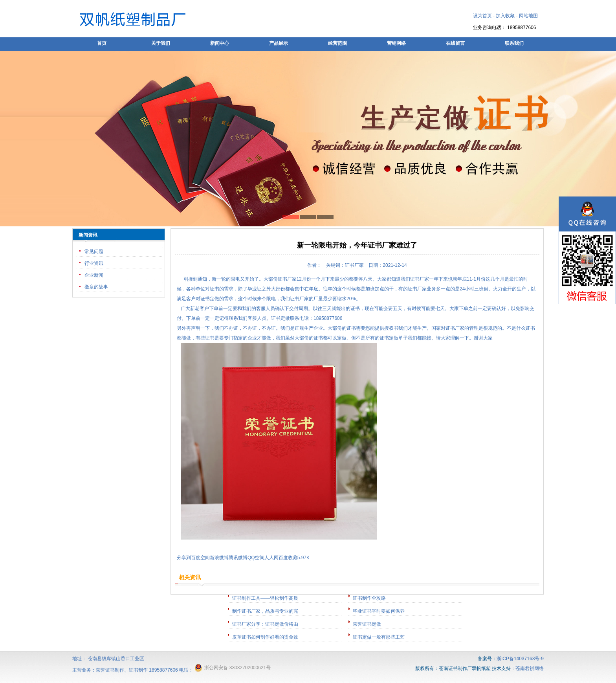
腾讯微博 (238, 558)
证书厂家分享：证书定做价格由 (265, 624)
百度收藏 (288, 558)
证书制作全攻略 (369, 598)
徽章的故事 (96, 287)
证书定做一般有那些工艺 (379, 637)
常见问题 (94, 252)
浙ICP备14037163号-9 (520, 659)
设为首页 (482, 16)
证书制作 (138, 670)
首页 (102, 43)
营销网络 (396, 43)
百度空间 (200, 558)
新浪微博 (219, 558)
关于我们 (161, 43)
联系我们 (514, 43)
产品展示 (279, 43)
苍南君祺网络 (530, 668)
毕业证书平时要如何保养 (379, 611)
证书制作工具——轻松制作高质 (265, 598)
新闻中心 (220, 43)
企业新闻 (94, 275)
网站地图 (528, 16)
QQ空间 (256, 558)
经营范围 (337, 43)
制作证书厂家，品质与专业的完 (265, 611)
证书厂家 (354, 265)
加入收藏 (505, 16)
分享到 (184, 558)
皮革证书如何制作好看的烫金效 (265, 637)
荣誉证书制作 (110, 670)
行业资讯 (94, 263)
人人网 (271, 558)
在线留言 (455, 43)
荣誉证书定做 (367, 624)
